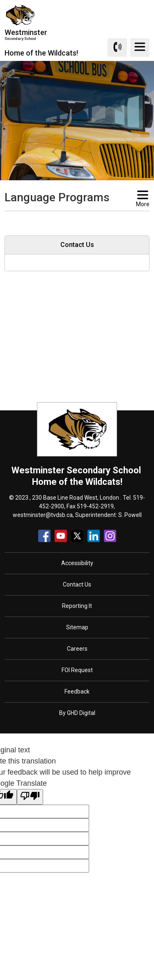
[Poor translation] (30, 797)
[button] (64, 219)
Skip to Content (0, 0)
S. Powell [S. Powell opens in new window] (130, 515)
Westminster (41, 34)
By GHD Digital (77, 713)
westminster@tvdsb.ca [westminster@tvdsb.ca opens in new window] (43, 515)
